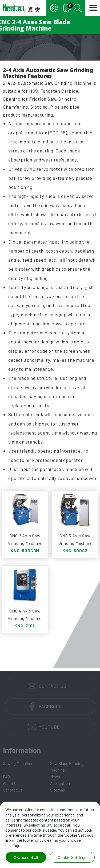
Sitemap (58, 790)
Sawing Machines (18, 763)
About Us (11, 783)
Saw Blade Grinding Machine (67, 767)
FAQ (6, 777)
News (55, 777)
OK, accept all (26, 857)
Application (60, 783)
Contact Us (13, 790)
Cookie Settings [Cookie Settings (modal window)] (72, 857)
